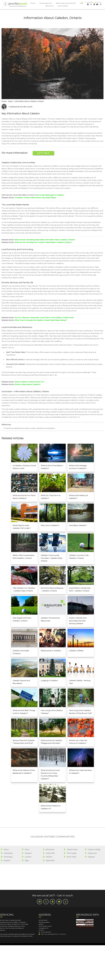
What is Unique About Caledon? (27, 384)
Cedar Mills (49, 845)
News (10, 101)
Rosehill (6, 852)
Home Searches (46, 3)
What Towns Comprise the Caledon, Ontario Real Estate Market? (41, 320)
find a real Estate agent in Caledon (50, 195)
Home (33, 3)
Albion (5, 841)
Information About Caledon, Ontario (29, 101)
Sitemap (2, 922)
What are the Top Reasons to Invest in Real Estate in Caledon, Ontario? (43, 242)
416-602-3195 (90, 2)
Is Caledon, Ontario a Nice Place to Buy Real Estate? (35, 198)
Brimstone (49, 841)
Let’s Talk (43, 153)
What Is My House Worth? (66, 3)
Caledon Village (93, 841)
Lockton (27, 849)
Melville (48, 849)
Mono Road (70, 849)
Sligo (25, 852)
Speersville (49, 852)
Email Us (99, 2)
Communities (63, 6)
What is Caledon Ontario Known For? (29, 382)
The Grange (70, 845)
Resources (49, 6)
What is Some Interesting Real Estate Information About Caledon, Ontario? (45, 240)
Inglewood (91, 845)
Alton (26, 841)
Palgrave (90, 849)
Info (82, 3)
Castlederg (7, 845)
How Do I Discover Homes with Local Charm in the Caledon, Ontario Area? (44, 318)
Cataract (27, 845)
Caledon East (71, 841)
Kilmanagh (7, 849)
